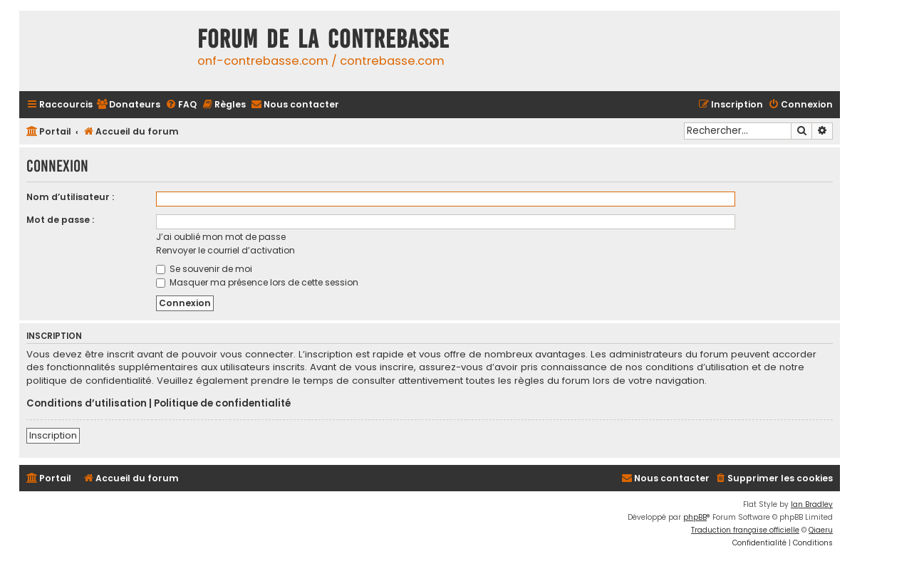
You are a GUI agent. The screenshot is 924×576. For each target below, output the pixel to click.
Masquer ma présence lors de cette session (257, 282)
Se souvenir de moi (204, 269)
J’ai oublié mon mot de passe (221, 237)
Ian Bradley (812, 504)
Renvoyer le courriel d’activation (225, 250)
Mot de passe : (60, 220)
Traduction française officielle (745, 530)
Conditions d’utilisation (87, 404)
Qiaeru (821, 530)
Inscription (53, 435)
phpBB (695, 517)
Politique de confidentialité (222, 404)
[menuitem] (128, 105)
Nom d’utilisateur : (70, 197)
